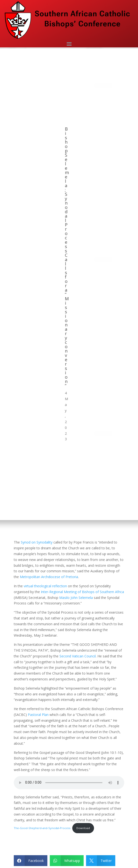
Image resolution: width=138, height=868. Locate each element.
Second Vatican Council (78, 656)
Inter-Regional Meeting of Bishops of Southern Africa (82, 592)
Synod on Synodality (37, 542)
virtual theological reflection (45, 586)
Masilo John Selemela (76, 598)
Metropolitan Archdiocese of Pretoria (49, 577)
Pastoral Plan (38, 715)
